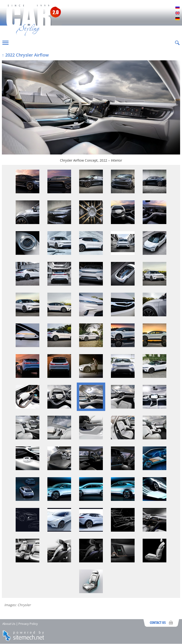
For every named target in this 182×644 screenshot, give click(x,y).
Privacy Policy (28, 624)
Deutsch (177, 19)
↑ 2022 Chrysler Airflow (25, 55)
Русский (177, 8)
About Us (9, 624)
